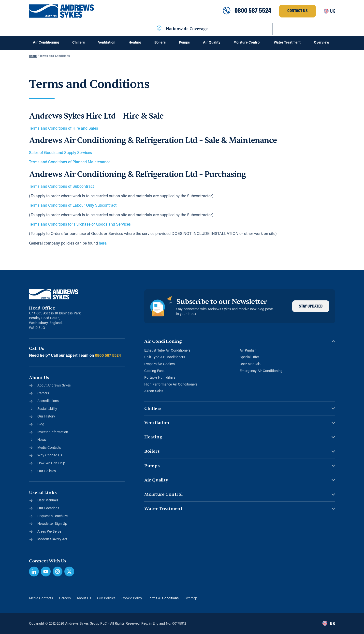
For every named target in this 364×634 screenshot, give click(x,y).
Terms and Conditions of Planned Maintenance (70, 162)
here (103, 244)
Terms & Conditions (163, 598)
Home (33, 56)
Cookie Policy (132, 598)
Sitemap (191, 598)
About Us (84, 598)
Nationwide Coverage (187, 29)
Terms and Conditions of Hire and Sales (64, 129)
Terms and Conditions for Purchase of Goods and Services (80, 225)
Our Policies (106, 598)
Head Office (42, 308)
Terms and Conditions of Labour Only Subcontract (73, 206)
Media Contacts (41, 598)
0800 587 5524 (253, 11)
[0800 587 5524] (227, 11)
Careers (65, 598)
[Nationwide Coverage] (159, 29)
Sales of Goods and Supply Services (60, 153)
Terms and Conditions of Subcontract (61, 187)
